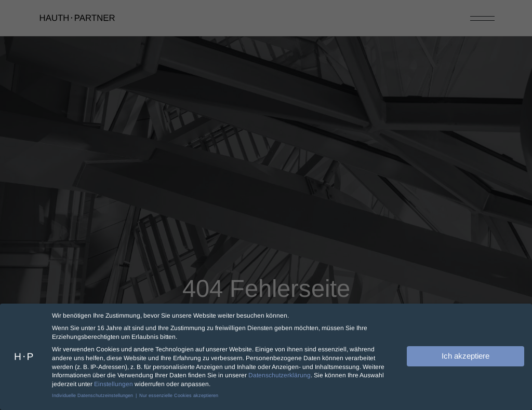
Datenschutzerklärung (280, 374)
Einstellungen (114, 383)
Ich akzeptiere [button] (465, 355)
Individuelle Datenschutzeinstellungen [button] (93, 394)
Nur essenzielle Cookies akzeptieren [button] (179, 394)
